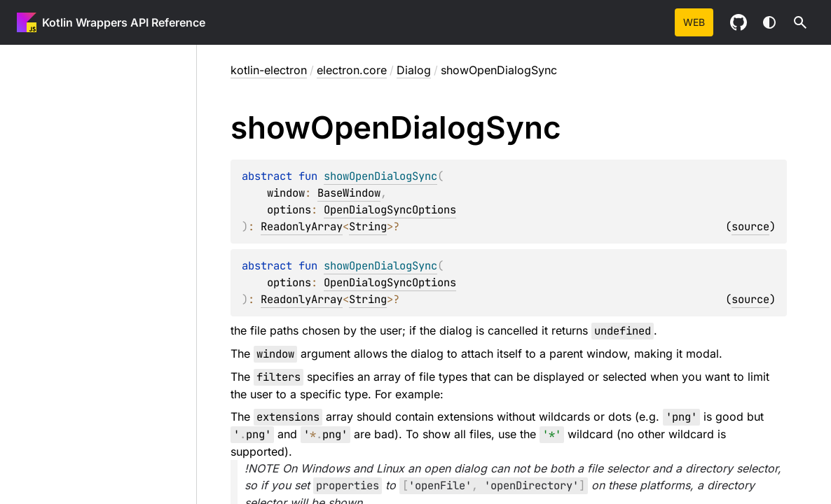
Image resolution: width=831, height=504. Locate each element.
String (368, 226)
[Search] (800, 22)
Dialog (414, 70)
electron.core (352, 70)
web (694, 22)
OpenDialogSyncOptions (390, 210)
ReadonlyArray (302, 226)
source (750, 226)
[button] (800, 22)
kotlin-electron (269, 70)
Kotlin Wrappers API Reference (124, 22)
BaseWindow (349, 193)
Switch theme (769, 22)
